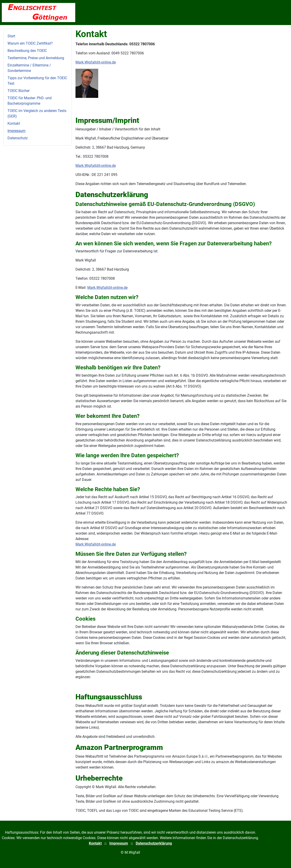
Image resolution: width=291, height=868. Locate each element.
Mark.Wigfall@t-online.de (96, 62)
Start (11, 36)
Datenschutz (18, 138)
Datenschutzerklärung (154, 843)
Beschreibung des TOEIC (27, 51)
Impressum (16, 131)
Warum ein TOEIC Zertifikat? (30, 43)
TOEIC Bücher (19, 91)
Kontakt (14, 123)
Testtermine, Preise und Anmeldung (36, 58)
